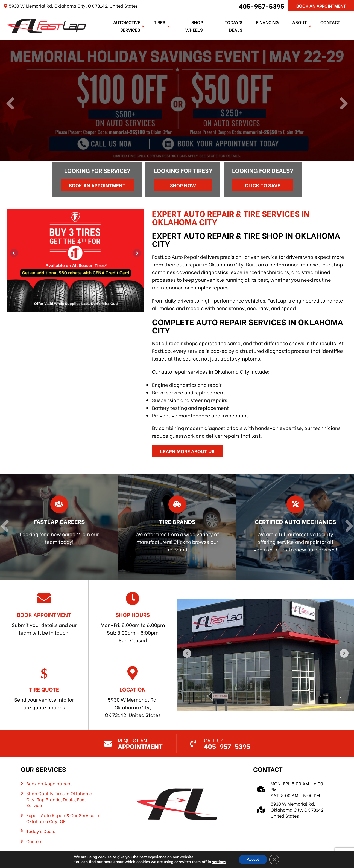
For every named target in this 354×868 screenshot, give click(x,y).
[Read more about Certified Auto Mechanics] (294, 527)
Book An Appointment (321, 6)
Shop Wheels (194, 26)
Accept (253, 859)
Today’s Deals (234, 26)
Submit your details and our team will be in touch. (44, 614)
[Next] (344, 104)
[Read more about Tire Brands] (176, 527)
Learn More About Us (187, 451)
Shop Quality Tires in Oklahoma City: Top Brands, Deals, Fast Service (59, 799)
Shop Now (183, 185)
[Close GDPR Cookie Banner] (274, 860)
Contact (330, 22)
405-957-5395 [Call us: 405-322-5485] (262, 6)
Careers (34, 841)
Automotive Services (127, 26)
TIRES (160, 22)
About (299, 22)
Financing (267, 22)
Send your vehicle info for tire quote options (44, 688)
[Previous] (10, 104)
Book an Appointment (97, 185)
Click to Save (263, 185)
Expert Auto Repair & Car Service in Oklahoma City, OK (63, 818)
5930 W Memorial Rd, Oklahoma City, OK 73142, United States (133, 692)
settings (219, 862)
